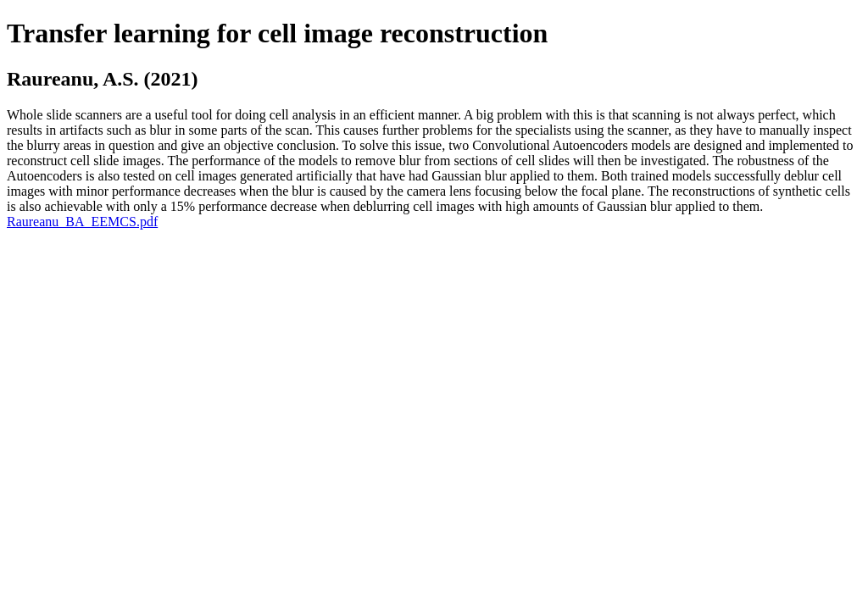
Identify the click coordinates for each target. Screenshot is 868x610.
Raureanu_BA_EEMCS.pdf (82, 222)
